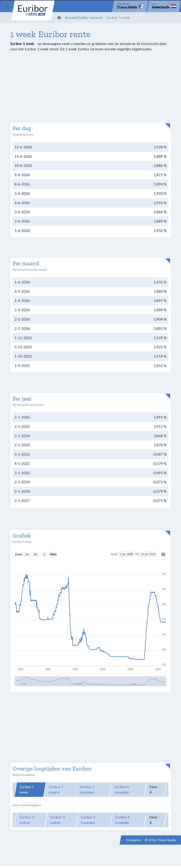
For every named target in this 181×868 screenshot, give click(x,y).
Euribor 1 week (27, 790)
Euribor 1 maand (56, 790)
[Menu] (7, 6)
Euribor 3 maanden (87, 790)
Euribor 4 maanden (122, 820)
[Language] (164, 6)
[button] (155, 790)
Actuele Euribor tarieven (84, 17)
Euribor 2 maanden (88, 820)
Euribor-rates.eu (34, 11)
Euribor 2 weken (27, 820)
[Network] (130, 6)
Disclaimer (134, 840)
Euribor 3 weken (58, 820)
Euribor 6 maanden (122, 790)
